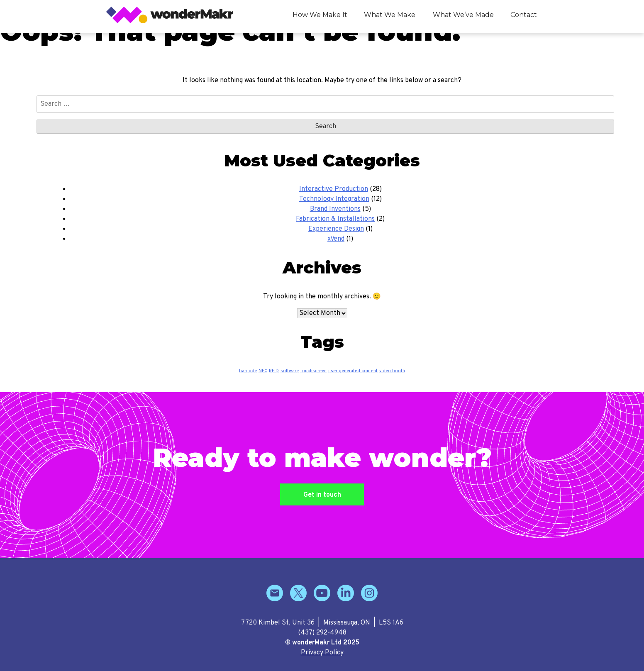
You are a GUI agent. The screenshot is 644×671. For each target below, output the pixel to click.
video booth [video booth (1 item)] (392, 371)
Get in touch (322, 495)
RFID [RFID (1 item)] (274, 371)
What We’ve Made (463, 15)
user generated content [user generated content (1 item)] (353, 371)
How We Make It (320, 15)
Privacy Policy (322, 653)
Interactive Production (334, 189)
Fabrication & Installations (335, 219)
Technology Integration (334, 199)
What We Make (390, 15)
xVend (336, 239)
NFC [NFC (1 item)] (263, 371)
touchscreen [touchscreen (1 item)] (313, 371)
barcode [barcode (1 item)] (248, 371)
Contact (524, 15)
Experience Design (336, 229)
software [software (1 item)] (290, 371)
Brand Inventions (335, 209)
